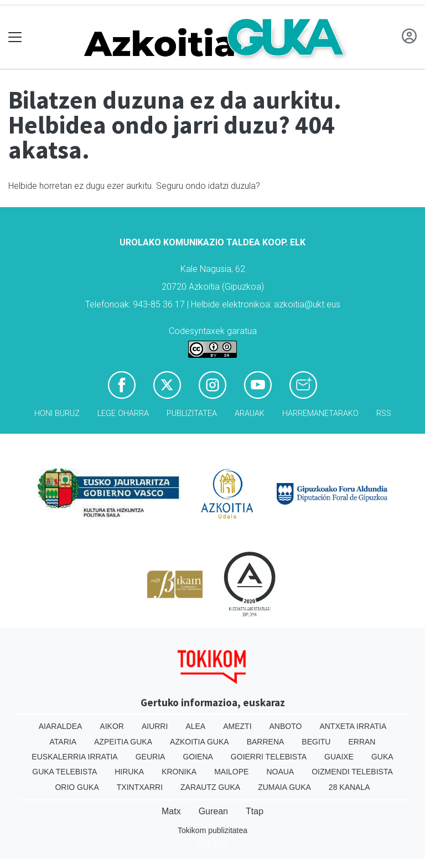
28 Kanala (349, 787)
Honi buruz (57, 414)
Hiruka (129, 772)
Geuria (151, 757)
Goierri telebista (269, 757)
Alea (195, 726)
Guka (382, 757)
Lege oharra (123, 414)
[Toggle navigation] (15, 37)
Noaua (280, 772)
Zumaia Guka (284, 787)
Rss (384, 414)
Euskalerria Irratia (74, 757)
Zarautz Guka (210, 787)
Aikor (112, 726)
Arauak (250, 414)
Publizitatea (192, 414)
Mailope (231, 772)
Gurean (213, 811)
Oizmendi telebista (352, 772)
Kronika (179, 772)
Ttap (255, 811)
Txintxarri (140, 787)
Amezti (237, 726)
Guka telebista (64, 772)
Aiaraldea (61, 726)
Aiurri (155, 726)
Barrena (266, 742)
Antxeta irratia (353, 726)
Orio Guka (77, 787)
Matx (171, 811)
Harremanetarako (320, 414)
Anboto (286, 726)
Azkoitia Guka (199, 742)
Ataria (63, 742)
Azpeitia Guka (123, 742)
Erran (362, 742)
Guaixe (339, 757)
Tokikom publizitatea (212, 830)
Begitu (316, 742)
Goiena (198, 757)
